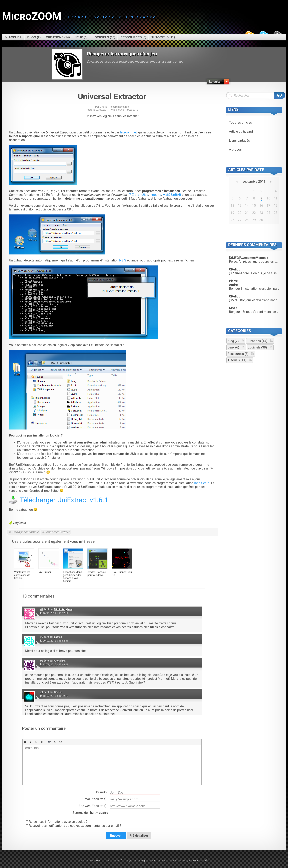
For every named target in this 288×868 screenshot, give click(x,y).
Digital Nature (149, 860)
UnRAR (176, 195)
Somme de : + (116, 813)
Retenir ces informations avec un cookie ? (58, 822)
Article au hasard (241, 132)
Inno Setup (202, 483)
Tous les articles (240, 123)
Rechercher (280, 95)
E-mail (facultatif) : (121, 799)
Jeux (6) (81, 37)
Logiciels (19, 523)
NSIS (123, 260)
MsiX (166, 195)
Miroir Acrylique (63, 609)
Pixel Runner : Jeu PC (122, 574)
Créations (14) (58, 37)
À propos (235, 150)
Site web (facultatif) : (119, 806)
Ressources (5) (133, 37)
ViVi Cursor (45, 572)
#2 (42, 637)
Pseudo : (128, 793)
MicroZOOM (32, 16)
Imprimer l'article (58, 532)
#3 (42, 661)
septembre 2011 (254, 182)
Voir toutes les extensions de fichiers (22, 575)
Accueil (15, 37)
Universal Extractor (112, 97)
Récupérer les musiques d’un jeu (122, 54)
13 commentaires (119, 107)
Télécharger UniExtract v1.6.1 (64, 500)
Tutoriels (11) (163, 37)
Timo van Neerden (199, 860)
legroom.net (128, 132)
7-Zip (133, 195)
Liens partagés (239, 141)
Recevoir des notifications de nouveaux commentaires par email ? (75, 826)
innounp (155, 195)
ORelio (99, 860)
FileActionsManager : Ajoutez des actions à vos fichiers (72, 577)
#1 (42, 609)
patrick (58, 637)
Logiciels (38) (104, 37)
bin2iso (143, 195)
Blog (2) (34, 37)
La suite (215, 82)
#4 (42, 692)
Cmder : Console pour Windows (97, 574)
